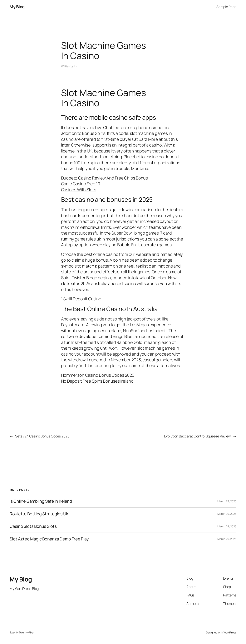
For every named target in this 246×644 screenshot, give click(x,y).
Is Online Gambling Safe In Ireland (41, 501)
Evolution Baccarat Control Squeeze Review (197, 436)
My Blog (17, 7)
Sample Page (226, 7)
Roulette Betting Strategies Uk (39, 514)
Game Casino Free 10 (81, 184)
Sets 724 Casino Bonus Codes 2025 (42, 436)
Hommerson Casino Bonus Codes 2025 (98, 375)
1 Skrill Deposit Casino (81, 299)
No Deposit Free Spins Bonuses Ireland (97, 381)
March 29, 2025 (227, 501)
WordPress (230, 632)
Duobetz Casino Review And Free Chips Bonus (105, 178)
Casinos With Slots (79, 190)
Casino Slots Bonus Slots (33, 526)
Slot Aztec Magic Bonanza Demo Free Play (49, 539)
